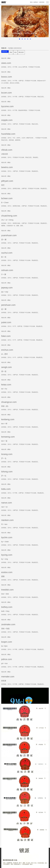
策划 (31, 2)
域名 (15, 52)
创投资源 (42, 2)
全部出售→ (5, 51)
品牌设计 (36, 2)
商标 (11, 52)
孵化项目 (21, 52)
